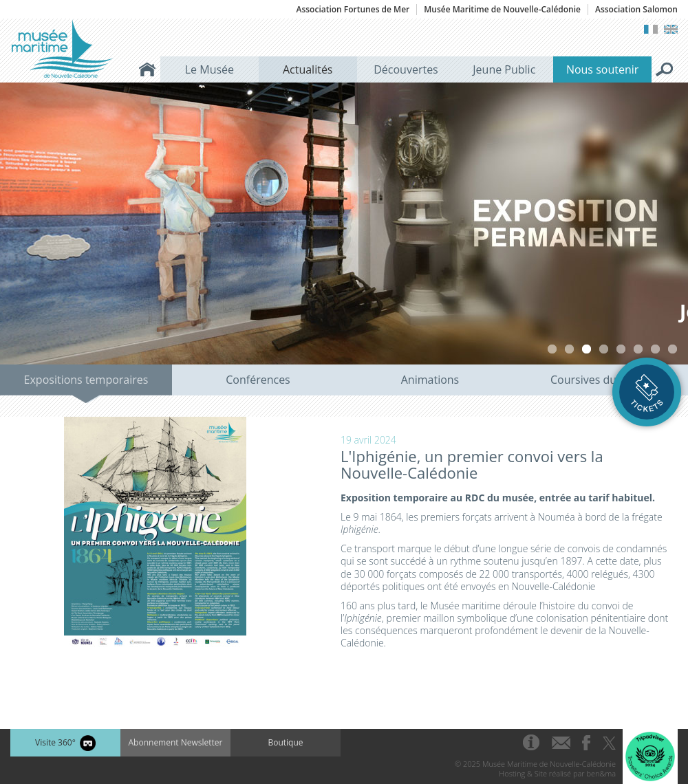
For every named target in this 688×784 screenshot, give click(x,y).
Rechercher (665, 69)
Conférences (258, 380)
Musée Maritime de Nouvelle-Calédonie (502, 10)
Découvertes (406, 69)
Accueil (147, 69)
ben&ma (601, 773)
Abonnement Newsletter (176, 742)
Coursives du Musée (602, 380)
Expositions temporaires (86, 380)
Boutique (285, 742)
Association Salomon (636, 10)
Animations (430, 380)
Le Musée (209, 69)
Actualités (308, 69)
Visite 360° (65, 743)
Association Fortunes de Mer (353, 10)
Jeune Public (504, 69)
